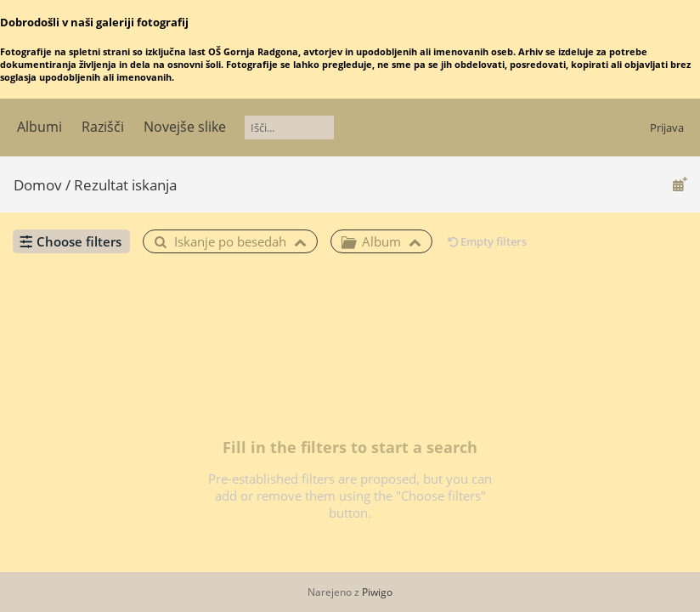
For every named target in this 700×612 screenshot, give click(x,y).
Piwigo (377, 592)
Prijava (667, 127)
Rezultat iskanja (125, 185)
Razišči (103, 127)
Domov (38, 185)
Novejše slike (185, 127)
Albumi (40, 127)
